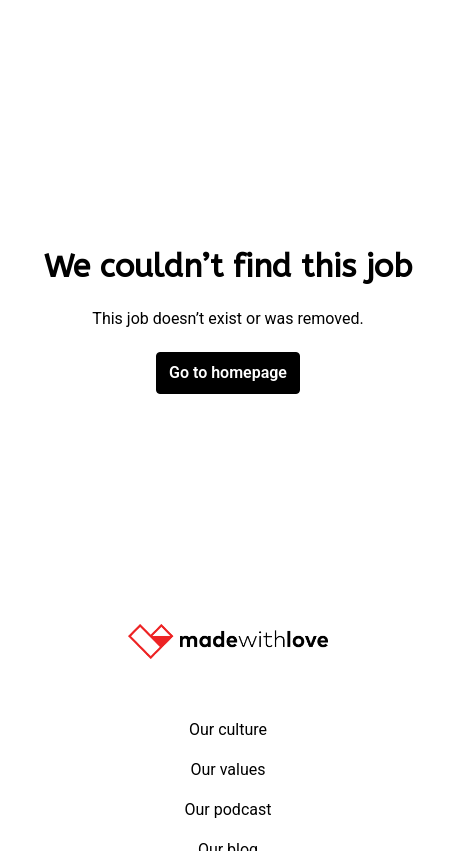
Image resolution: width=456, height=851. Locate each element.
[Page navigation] (411, 40)
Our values (227, 769)
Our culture (228, 729)
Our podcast (228, 809)
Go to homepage (228, 372)
